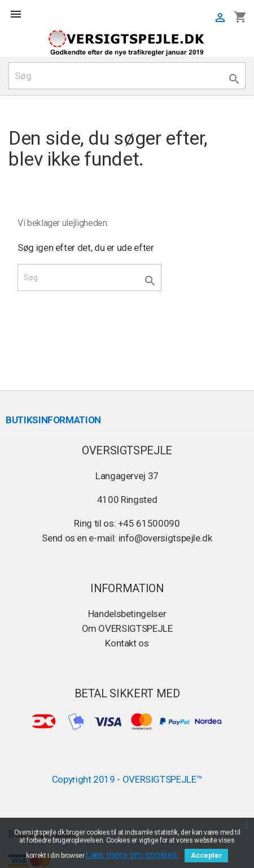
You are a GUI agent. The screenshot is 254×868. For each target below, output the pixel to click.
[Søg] (127, 76)
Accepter (206, 856)
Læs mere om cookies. (132, 854)
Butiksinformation (53, 420)
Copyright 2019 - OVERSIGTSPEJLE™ (127, 779)
